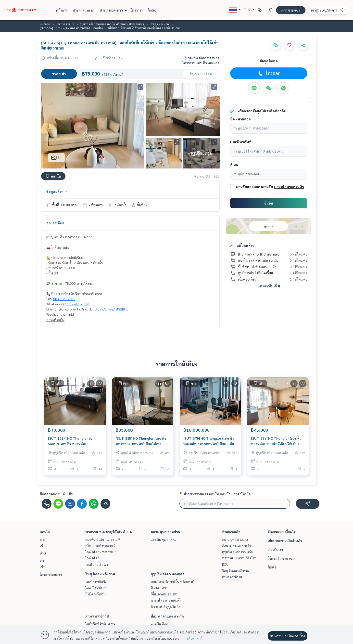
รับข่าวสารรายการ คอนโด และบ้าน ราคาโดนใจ (215, 494)
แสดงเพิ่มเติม (269, 286)
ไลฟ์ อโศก (92, 558)
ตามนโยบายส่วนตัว (289, 187)
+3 (106, 504)
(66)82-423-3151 (76, 304)
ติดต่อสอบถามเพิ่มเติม (57, 494)
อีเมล (234, 165)
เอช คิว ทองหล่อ (159, 24)
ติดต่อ (152, 10)
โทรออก (269, 73)
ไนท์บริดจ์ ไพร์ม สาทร (100, 624)
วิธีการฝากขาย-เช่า (281, 558)
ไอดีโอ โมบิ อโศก (97, 564)
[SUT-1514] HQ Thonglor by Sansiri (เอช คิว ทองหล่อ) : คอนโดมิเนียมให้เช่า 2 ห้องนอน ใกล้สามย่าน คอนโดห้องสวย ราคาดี (74, 441)
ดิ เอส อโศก (159, 588)
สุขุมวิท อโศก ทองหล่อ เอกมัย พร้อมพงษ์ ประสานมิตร (112, 24)
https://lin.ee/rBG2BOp (111, 309)
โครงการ (137, 10)
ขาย (42, 539)
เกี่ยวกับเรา (275, 549)
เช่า (42, 545)
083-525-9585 (64, 299)
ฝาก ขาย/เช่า (291, 10)
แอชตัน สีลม (159, 624)
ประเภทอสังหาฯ (113, 10)
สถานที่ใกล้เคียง (242, 245)
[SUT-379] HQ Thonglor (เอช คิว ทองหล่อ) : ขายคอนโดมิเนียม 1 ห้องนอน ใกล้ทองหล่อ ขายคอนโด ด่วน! (210, 441)
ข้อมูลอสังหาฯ (57, 191)
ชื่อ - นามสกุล (240, 119)
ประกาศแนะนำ (84, 10)
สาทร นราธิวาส (97, 616)
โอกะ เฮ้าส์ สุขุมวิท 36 (166, 606)
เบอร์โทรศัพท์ (241, 142)
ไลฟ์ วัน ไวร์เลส (96, 588)
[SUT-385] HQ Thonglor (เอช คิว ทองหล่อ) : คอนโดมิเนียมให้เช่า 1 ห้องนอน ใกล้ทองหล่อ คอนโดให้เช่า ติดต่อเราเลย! (142, 441)
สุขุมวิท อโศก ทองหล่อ (168, 574)
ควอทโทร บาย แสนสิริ (166, 600)
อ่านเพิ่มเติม (55, 320)
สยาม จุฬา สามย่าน (165, 532)
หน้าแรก (62, 10)
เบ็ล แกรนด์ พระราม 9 (100, 545)
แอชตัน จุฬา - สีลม (164, 539)
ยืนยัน (269, 203)
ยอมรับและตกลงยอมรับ (255, 187)
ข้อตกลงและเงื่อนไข (282, 532)
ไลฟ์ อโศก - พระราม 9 (101, 552)
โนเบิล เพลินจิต (96, 581)
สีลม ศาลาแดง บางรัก (167, 616)
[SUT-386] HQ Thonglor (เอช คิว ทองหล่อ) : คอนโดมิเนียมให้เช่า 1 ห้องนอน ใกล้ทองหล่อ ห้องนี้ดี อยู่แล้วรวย (276, 441)
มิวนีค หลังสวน (95, 594)
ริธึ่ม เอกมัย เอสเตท (164, 594)
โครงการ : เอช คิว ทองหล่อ (201, 63)
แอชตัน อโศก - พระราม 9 (103, 539)
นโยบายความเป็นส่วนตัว (285, 541)
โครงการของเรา (51, 574)
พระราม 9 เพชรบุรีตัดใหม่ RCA (109, 532)
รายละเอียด (55, 223)
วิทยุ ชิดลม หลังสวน (100, 574)
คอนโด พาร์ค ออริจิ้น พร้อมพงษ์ (172, 581)
